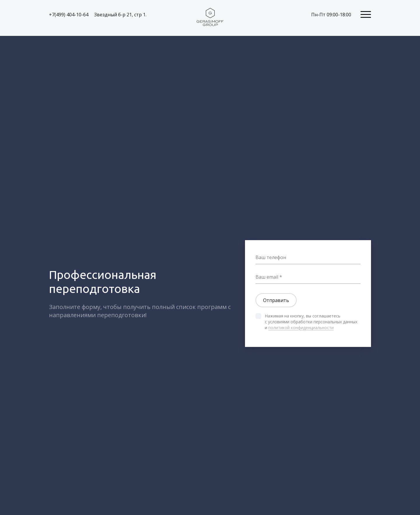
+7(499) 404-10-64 (69, 15)
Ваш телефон (271, 257)
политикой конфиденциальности (301, 328)
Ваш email (267, 277)
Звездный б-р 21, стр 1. (120, 15)
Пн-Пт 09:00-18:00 (331, 15)
